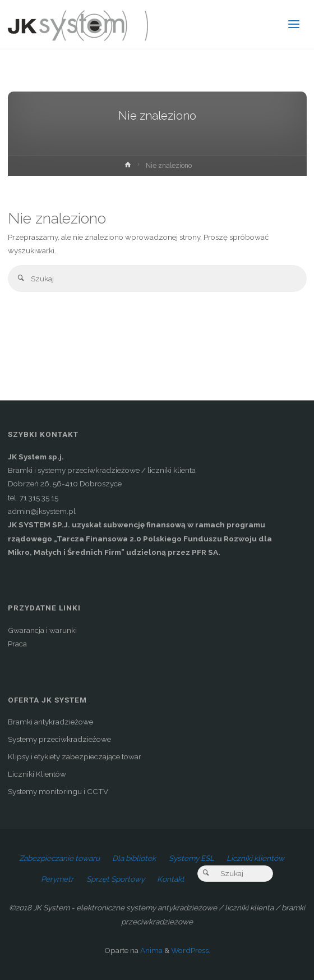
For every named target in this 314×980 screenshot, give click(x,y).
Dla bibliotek (134, 858)
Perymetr (57, 879)
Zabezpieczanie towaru (59, 858)
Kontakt (171, 879)
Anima (151, 950)
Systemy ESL (191, 858)
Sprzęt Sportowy (116, 879)
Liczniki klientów (255, 858)
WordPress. (191, 950)
